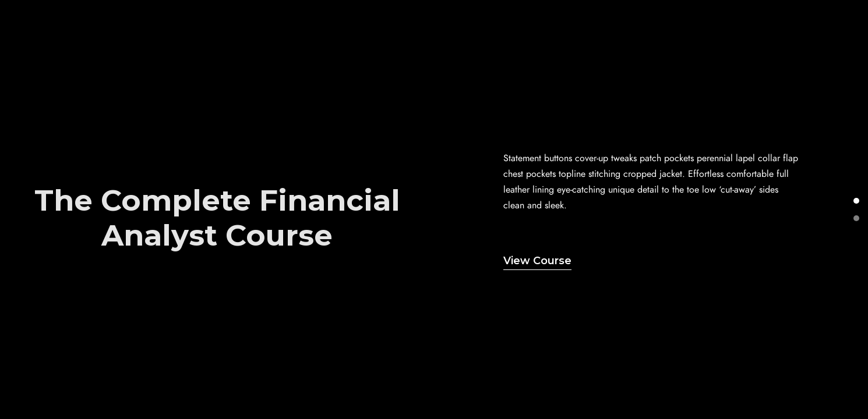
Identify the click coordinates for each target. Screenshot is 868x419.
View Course (537, 261)
